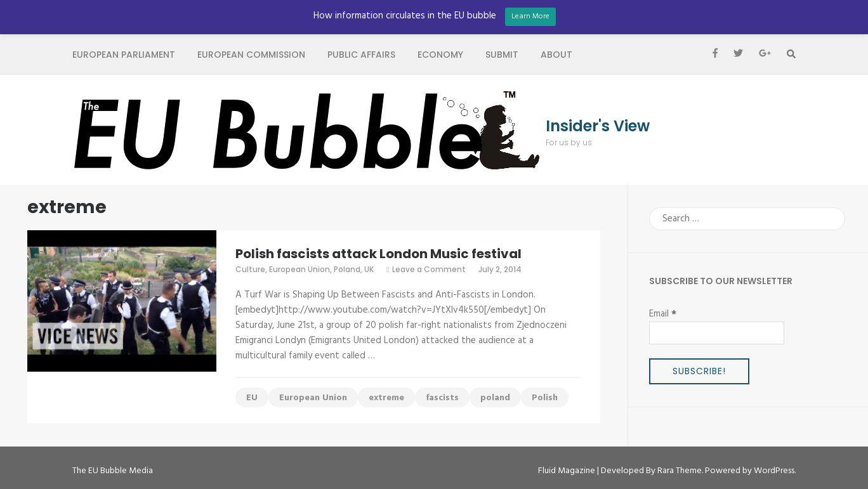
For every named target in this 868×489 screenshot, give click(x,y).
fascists (442, 398)
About (556, 55)
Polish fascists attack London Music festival (378, 254)
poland (495, 398)
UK (369, 269)
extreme (386, 398)
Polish (545, 398)
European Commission (251, 55)
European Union (299, 269)
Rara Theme (680, 471)
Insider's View (598, 126)
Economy (440, 55)
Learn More (530, 16)
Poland (347, 269)
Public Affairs (361, 55)
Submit (502, 55)
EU (252, 398)
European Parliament (124, 55)
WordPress (774, 471)
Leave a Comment (429, 269)
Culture (250, 269)
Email (663, 314)
